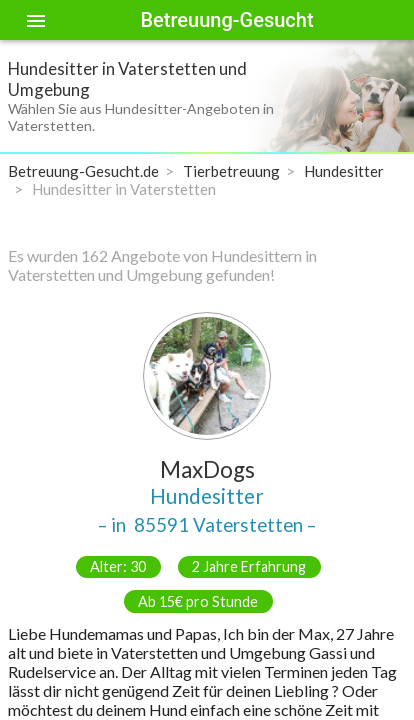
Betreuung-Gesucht (226, 20)
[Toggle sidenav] (36, 20)
